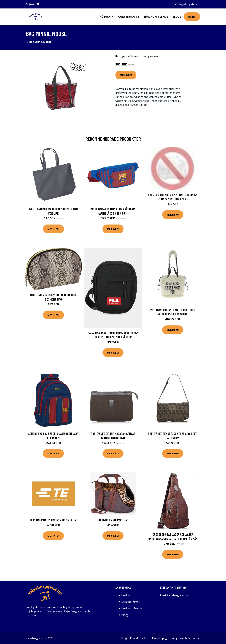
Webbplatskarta (189, 638)
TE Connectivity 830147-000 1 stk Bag (53, 520)
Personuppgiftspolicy (165, 638)
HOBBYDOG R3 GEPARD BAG (113, 520)
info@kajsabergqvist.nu (186, 4)
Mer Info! (126, 75)
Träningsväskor (149, 56)
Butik (192, 17)
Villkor (146, 638)
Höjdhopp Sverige (156, 17)
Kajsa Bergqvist (129, 17)
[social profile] (38, 4)
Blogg (177, 17)
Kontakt (135, 638)
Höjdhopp (106, 17)
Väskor (135, 56)
